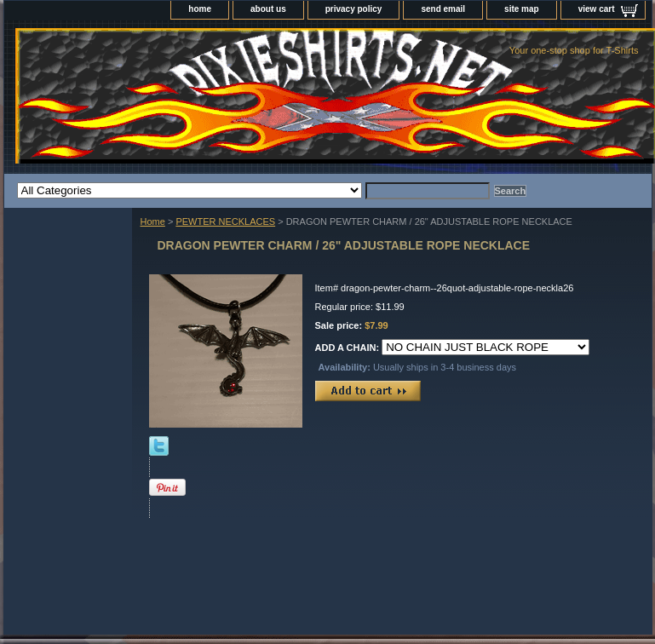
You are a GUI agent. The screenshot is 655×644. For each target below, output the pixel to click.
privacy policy (354, 9)
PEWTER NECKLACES (225, 221)
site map (522, 9)
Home (153, 221)
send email (443, 9)
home (200, 9)
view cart (597, 9)
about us (268, 9)
